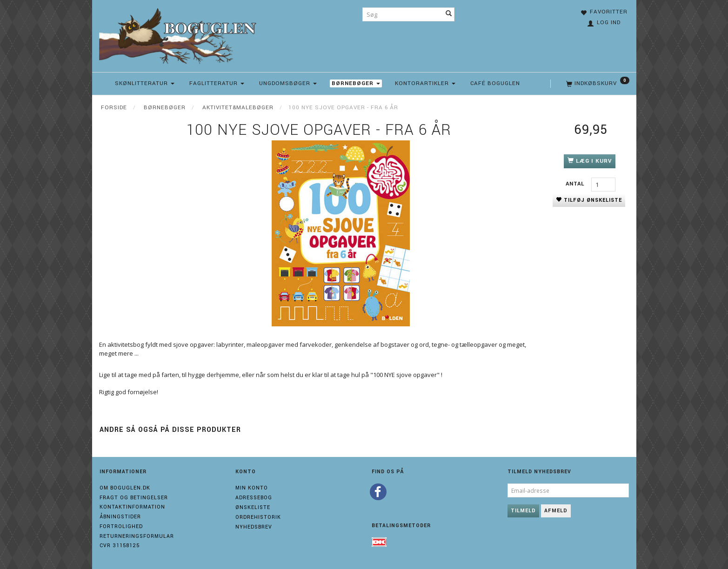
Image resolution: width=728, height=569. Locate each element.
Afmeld (556, 511)
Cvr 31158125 (120, 546)
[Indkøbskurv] (597, 84)
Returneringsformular (137, 536)
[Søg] (449, 14)
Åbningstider (120, 517)
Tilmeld (523, 511)
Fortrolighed (121, 526)
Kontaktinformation (132, 507)
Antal (576, 184)
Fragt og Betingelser (134, 498)
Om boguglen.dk (125, 488)
